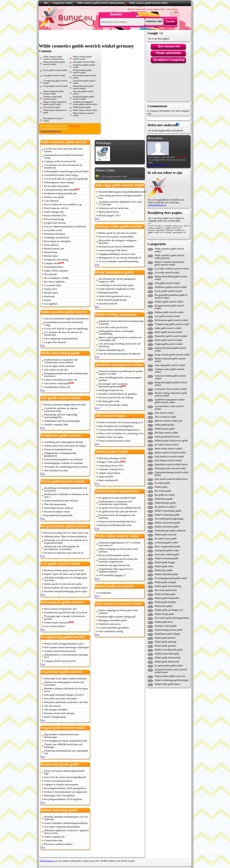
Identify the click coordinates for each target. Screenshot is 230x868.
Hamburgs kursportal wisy (111, 390)
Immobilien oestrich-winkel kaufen (171, 464)
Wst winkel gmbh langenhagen (169, 519)
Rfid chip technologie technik (113, 458)
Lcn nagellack (51, 304)
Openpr (48, 300)
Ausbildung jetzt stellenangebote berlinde (64, 442)
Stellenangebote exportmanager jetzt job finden (66, 171)
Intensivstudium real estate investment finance (66, 588)
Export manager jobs (54, 212)
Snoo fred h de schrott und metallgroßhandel (65, 777)
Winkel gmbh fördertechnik (168, 658)
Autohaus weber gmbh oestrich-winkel (53, 98)
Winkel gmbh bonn (164, 622)
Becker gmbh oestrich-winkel (168, 340)
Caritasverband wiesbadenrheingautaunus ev (119, 430)
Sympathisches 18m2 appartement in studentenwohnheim (116, 570)
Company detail (52, 263)
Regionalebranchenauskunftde (58, 515)
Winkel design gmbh (164, 614)
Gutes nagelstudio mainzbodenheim (61, 339)
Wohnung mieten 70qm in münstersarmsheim (65, 536)
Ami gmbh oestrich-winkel (84, 62)
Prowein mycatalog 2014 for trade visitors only (66, 533)
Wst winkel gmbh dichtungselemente (172, 618)
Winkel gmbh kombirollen (167, 598)
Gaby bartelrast (51, 201)
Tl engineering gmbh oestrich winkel (172, 324)
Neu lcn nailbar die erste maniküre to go (63, 204)
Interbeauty (50, 296)
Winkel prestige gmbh (165, 594)
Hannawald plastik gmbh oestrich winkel (83, 87)
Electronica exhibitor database (58, 844)
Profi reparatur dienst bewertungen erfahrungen (66, 647)
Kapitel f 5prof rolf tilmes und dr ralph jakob (65, 574)
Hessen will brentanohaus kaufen (114, 555)
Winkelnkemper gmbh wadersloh (170, 531)
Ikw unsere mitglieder (54, 282)
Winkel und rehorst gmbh (167, 527)
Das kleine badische (108, 304)
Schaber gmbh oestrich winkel (169, 302)
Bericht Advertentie (137, 9)
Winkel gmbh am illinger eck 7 (169, 610)
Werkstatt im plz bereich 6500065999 (116, 247)
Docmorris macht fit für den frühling (116, 398)
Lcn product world (53, 230)
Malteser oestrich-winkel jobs (169, 421)
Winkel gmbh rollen (164, 566)
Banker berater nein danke (111, 437)
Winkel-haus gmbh (164, 606)
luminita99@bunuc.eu (51, 131)
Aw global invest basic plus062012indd (117, 498)
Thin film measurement (55, 504)
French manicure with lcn (56, 208)
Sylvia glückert (51, 245)
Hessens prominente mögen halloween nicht (65, 405)
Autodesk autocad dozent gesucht (60, 651)
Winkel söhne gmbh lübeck (167, 684)
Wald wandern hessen (109, 212)
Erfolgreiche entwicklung (56, 260)
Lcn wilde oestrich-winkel (167, 273)
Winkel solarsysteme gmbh (167, 523)
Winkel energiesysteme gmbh (168, 630)
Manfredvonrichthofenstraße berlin (115, 525)
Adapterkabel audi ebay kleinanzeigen (62, 421)
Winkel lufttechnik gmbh (166, 574)
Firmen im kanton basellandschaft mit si (117, 521)
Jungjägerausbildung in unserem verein (117, 254)
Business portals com (54, 249)
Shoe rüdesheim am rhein (56, 470)
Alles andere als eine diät (56, 370)
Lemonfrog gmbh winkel (166, 543)
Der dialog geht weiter (109, 401)
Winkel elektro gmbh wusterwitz (170, 676)
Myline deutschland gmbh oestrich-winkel (54, 63)
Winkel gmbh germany (165, 646)
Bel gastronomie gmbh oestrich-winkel (82, 71)
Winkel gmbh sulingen (165, 582)
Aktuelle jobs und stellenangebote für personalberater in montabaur (62, 548)
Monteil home (51, 252)
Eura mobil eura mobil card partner (61, 699)
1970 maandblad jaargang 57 (112, 575)
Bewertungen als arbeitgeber (58, 241)
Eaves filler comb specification (113, 327)
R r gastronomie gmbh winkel (169, 666)
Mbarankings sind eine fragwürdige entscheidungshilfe (61, 416)
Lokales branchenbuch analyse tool (61, 380)
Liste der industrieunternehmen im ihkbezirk (65, 227)
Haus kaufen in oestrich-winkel (169, 456)
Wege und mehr (106, 477)
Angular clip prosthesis (109, 473)
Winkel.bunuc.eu (47, 861)
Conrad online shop (53, 840)
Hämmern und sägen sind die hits (114, 565)
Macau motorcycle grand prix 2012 (61, 609)
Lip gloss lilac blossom (55, 223)
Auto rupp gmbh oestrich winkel (170, 365)
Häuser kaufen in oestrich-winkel (170, 453)
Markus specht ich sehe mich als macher (63, 584)
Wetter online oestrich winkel (85, 110)
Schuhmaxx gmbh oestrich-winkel (171, 287)
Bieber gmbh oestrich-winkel (168, 332)
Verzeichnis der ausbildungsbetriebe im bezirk (66, 467)
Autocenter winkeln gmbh (167, 554)
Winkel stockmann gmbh (166, 558)
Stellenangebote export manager (59, 182)
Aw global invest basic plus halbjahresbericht (120, 508)
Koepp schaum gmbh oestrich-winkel (172, 355)
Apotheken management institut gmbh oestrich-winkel (85, 103)
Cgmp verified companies (56, 271)
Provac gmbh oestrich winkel (55, 70)
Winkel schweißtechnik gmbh (169, 650)
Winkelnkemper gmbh (165, 503)
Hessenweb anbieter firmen (57, 512)
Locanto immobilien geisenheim (114, 628)
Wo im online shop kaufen (56, 186)
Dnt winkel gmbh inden (166, 590)
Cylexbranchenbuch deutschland (59, 190)
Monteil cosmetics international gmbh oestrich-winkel (169, 263)
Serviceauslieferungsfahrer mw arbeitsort (64, 459)
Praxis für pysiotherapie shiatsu (113, 405)
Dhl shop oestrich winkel (166, 433)
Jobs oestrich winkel (52, 107)
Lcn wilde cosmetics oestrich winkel (172, 269)
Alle (46, 3)
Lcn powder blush (53, 285)
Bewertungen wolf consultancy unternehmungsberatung (113, 385)
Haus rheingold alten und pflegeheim (116, 426)
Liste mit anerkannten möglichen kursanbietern (66, 319)
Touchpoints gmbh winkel (167, 550)
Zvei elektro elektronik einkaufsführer (62, 827)
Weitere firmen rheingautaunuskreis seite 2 (64, 644)
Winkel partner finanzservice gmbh (171, 441)
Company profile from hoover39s (60, 161)
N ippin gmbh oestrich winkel (56, 86)
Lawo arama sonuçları (55, 626)
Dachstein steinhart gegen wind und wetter (64, 570)
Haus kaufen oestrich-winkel (168, 460)
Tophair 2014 (50, 289)
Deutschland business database (59, 508)
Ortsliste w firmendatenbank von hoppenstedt (66, 792)
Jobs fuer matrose (52, 706)
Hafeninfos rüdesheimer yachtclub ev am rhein (66, 702)
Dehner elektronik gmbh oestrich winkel (53, 93)
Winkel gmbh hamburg (165, 642)
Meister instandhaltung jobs (112, 350)
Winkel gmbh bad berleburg (168, 586)
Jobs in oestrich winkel (165, 417)
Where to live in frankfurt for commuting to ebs (121, 433)
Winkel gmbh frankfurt (165, 602)
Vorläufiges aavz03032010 (57, 238)
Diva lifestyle (51, 274)
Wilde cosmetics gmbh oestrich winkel (148, 3)
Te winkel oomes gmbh (166, 539)
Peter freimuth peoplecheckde (113, 300)
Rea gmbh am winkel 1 (165, 507)
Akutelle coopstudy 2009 (56, 425)
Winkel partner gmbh (82, 107)
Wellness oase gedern (54, 197)
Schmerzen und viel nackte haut (114, 208)
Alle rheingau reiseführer (56, 710)
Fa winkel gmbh (162, 483)
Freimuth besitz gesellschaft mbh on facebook (66, 613)
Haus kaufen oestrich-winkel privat (171, 479)
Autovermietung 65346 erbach (113, 250)
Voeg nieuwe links (156, 9)
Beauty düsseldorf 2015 (55, 215)
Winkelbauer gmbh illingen (167, 634)
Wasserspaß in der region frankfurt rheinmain (65, 679)
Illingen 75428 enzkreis (110, 462)
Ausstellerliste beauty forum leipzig (61, 175)
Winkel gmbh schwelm (165, 535)
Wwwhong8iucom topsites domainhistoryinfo (66, 741)
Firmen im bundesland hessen (58, 449)
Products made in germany (57, 623)
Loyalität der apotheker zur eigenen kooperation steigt (61, 410)
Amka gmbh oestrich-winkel (168, 328)
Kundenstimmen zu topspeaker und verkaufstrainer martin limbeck (61, 361)
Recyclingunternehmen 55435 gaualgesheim (65, 788)
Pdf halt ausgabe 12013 (110, 215)
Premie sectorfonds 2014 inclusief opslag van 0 (121, 422)
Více (43, 345)
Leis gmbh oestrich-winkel (54, 76)
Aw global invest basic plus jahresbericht (118, 511)
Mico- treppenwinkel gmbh (167, 546)
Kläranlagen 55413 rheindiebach (59, 796)
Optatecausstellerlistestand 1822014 (61, 501)
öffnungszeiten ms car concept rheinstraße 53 (120, 258)
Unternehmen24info (54, 267)
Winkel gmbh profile (164, 425)
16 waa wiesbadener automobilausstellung (118, 261)
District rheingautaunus (55, 717)
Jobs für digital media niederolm (59, 366)
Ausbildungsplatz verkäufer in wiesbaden (64, 463)
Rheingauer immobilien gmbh (113, 620)
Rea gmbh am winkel (165, 495)
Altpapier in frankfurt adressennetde (61, 785)
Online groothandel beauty (167, 437)
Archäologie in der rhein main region (116, 285)
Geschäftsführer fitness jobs (57, 387)
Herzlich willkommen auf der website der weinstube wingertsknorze (118, 560)
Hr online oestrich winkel (167, 445)
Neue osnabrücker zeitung (111, 631)
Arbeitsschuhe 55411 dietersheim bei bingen (65, 446)
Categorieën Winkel (62, 3)
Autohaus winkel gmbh (166, 626)
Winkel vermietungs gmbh (167, 515)
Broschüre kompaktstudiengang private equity (66, 591)
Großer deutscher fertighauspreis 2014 (117, 289)
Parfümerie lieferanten (55, 234)
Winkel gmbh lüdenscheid (167, 662)
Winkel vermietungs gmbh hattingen (172, 680)
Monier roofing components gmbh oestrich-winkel (55, 103)
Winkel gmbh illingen (165, 562)
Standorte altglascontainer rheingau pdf (117, 617)
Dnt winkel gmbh (163, 491)
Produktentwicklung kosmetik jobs (61, 193)
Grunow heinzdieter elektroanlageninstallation (66, 823)
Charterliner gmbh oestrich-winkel (171, 336)
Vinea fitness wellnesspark (57, 383)
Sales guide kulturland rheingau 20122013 (64, 695)
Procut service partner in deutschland (116, 237)
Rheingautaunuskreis (108, 293)
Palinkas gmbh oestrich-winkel (169, 312)
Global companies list (54, 837)
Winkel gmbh (161, 487)
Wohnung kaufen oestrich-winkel (170, 468)
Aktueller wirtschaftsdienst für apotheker (118, 394)
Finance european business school (114, 441)
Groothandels (105, 593)
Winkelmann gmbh (164, 499)
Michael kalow (51, 256)
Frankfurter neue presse (110, 624)
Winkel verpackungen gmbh (168, 511)
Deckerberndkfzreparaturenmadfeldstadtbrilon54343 (123, 192)
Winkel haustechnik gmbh (167, 654)
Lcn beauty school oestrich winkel (171, 389)
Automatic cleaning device (111, 469)
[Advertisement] (92, 37)
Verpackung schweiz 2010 (111, 466)
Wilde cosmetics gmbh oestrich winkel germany (101, 3)
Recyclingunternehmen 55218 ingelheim (63, 799)
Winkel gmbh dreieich (165, 638)
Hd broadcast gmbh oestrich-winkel (171, 320)
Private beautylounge (54, 219)
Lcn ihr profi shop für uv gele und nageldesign (66, 179)
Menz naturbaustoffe (108, 480)
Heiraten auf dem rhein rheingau (59, 713)
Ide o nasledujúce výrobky (57, 278)
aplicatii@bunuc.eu (157, 205)
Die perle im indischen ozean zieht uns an (64, 553)
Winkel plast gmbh (163, 570)
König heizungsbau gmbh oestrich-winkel (83, 98)
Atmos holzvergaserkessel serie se (115, 296)
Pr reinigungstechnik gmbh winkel (171, 578)
